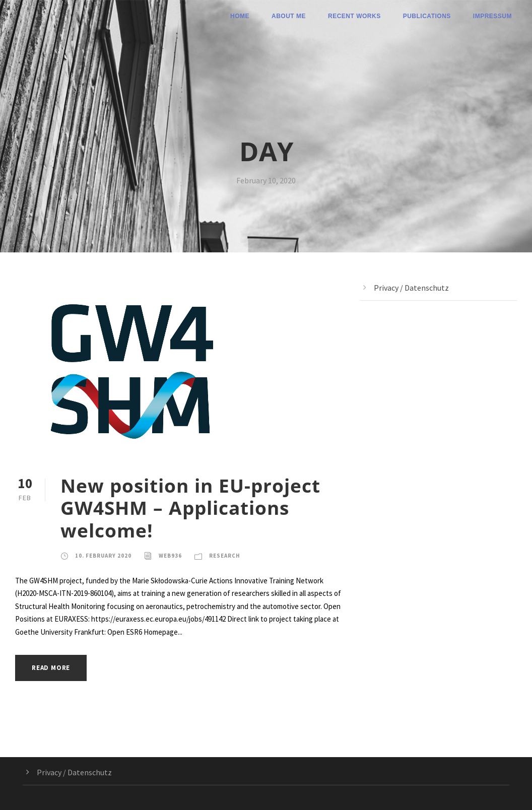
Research (225, 556)
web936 (170, 556)
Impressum (492, 16)
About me (289, 16)
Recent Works (354, 16)
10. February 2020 (103, 556)
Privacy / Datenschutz (411, 288)
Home (240, 16)
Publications (427, 16)
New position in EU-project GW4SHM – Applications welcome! (190, 508)
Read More (51, 668)
